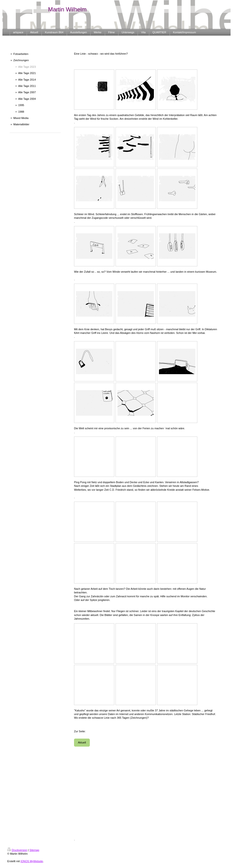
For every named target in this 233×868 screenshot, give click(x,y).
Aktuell (82, 742)
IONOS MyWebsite (32, 861)
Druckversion (17, 850)
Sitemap (34, 850)
